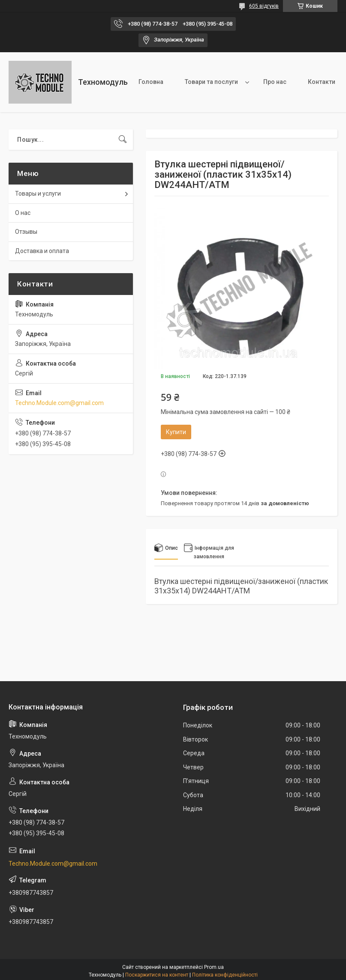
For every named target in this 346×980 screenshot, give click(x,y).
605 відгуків (264, 6)
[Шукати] (123, 140)
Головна (151, 82)
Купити (176, 432)
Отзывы (26, 232)
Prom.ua (214, 967)
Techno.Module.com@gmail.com (59, 403)
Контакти (322, 82)
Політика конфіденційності (225, 975)
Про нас (275, 82)
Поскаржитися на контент (157, 975)
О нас (23, 213)
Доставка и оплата (42, 251)
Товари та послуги (211, 82)
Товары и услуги (38, 194)
